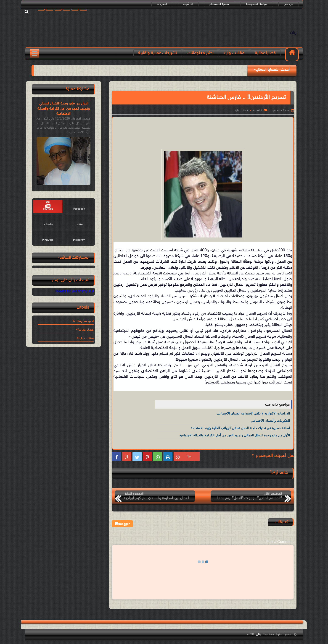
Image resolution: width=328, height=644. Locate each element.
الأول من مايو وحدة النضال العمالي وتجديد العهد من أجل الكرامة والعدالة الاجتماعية (235, 435)
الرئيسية (258, 111)
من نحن (289, 4)
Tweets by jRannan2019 (74, 292)
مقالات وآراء (234, 53)
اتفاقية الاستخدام (220, 4)
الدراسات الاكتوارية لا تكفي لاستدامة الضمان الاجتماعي (253, 413)
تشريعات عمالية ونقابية (158, 53)
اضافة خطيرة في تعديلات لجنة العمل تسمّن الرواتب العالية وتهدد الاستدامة (240, 428)
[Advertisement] (203, 132)
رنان (293, 33)
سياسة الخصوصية (257, 4)
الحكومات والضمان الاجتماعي (270, 421)
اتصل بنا (162, 4)
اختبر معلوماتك (200, 53)
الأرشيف (188, 4)
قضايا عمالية (265, 53)
